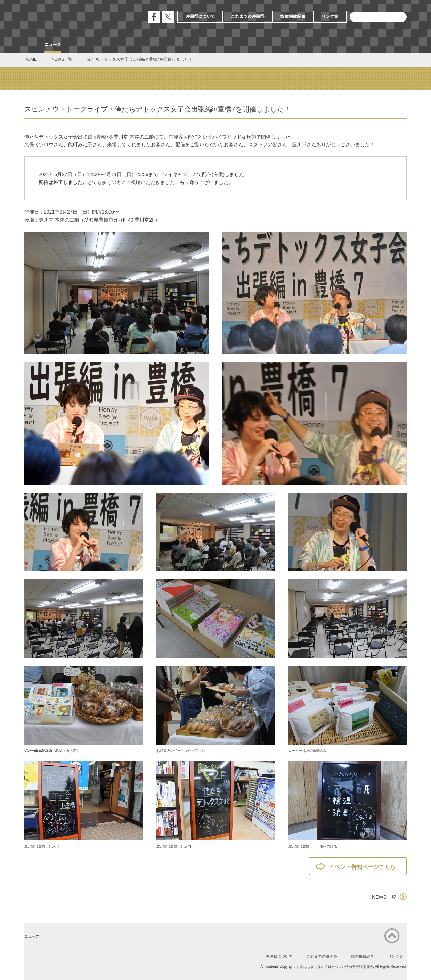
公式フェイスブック (154, 17)
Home (31, 45)
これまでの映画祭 (247, 17)
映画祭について (200, 17)
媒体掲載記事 (293, 17)
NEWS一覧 (62, 59)
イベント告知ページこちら (362, 867)
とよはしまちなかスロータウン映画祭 (76, 17)
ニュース (53, 45)
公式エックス (168, 17)
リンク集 (330, 17)
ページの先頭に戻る (392, 936)
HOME (31, 59)
